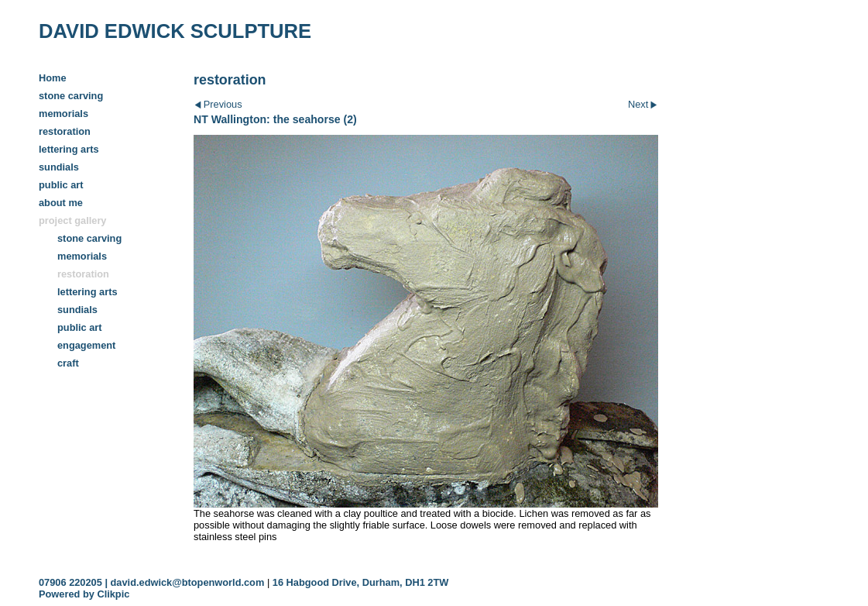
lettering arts (69, 149)
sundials (59, 167)
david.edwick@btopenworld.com (188, 582)
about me (61, 203)
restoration (65, 131)
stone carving (71, 96)
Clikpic (113, 594)
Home (53, 78)
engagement (86, 345)
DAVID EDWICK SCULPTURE (175, 31)
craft (68, 363)
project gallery (72, 220)
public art (61, 185)
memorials (63, 114)
